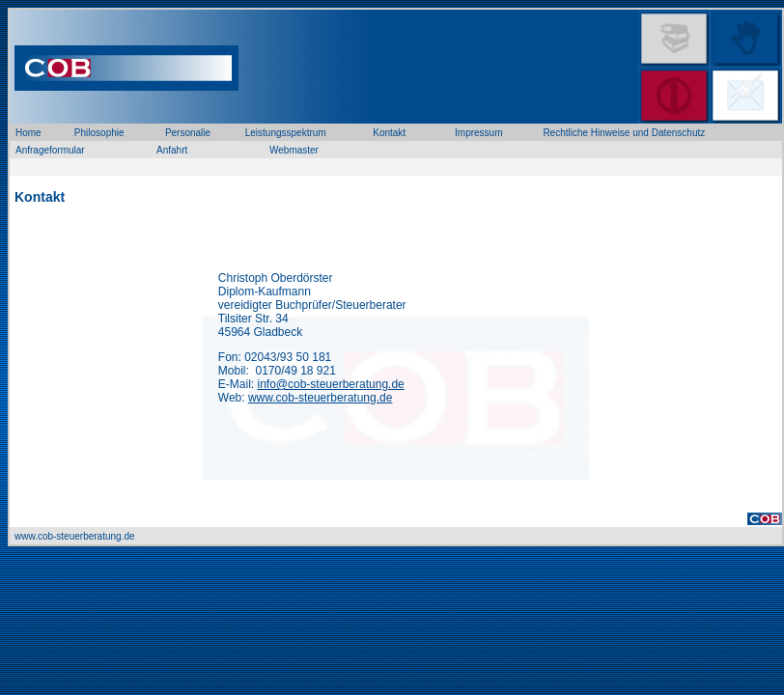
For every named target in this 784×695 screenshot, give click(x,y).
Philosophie (99, 133)
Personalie (188, 133)
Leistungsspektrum (286, 133)
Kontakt (389, 133)
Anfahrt (172, 150)
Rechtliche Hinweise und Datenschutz (624, 133)
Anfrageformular (50, 150)
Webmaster (294, 150)
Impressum (478, 133)
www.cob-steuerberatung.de (320, 398)
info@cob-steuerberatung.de (330, 384)
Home (28, 133)
